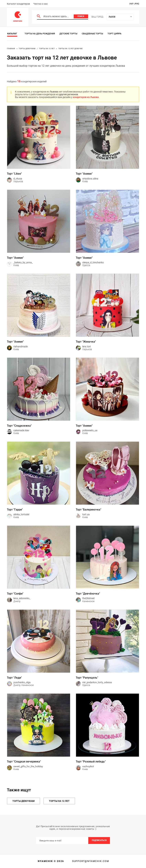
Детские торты (68, 34)
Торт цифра (114, 34)
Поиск (81, 16)
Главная (11, 49)
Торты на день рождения (40, 34)
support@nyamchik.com (90, 861)
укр (131, 4)
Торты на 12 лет (47, 49)
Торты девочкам (27, 49)
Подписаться (99, 840)
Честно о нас (41, 4)
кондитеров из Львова (86, 97)
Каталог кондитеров (18, 4)
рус (137, 4)
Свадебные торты (92, 34)
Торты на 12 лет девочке (71, 49)
